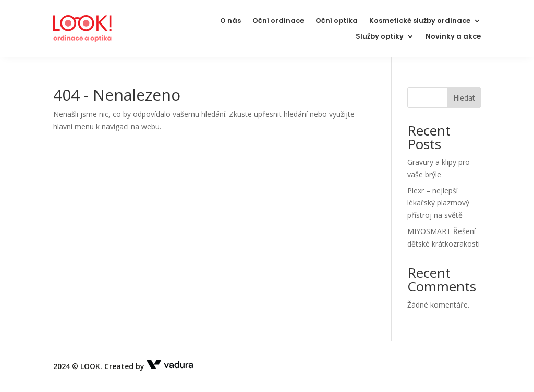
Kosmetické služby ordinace (420, 21)
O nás (230, 21)
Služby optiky (380, 37)
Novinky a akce (453, 37)
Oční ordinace (278, 21)
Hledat (464, 98)
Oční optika (337, 21)
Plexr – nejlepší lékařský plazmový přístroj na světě (438, 203)
